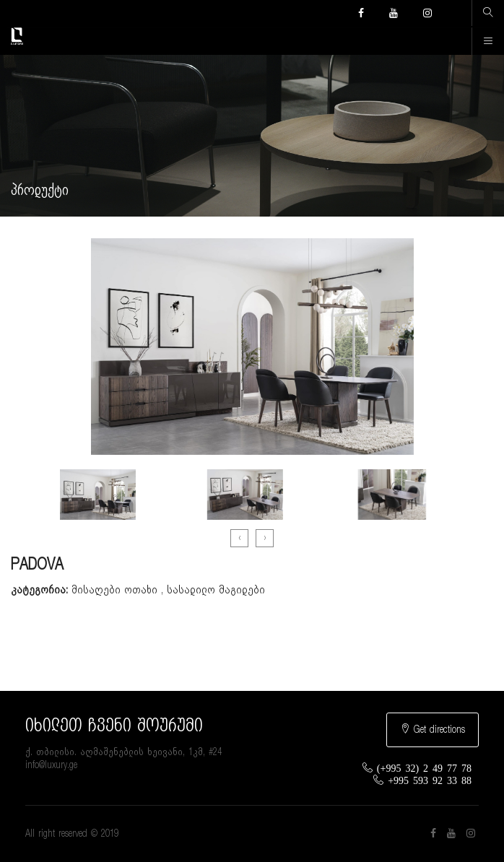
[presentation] (239, 538)
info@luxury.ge (51, 765)
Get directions (433, 729)
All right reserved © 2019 (72, 834)
